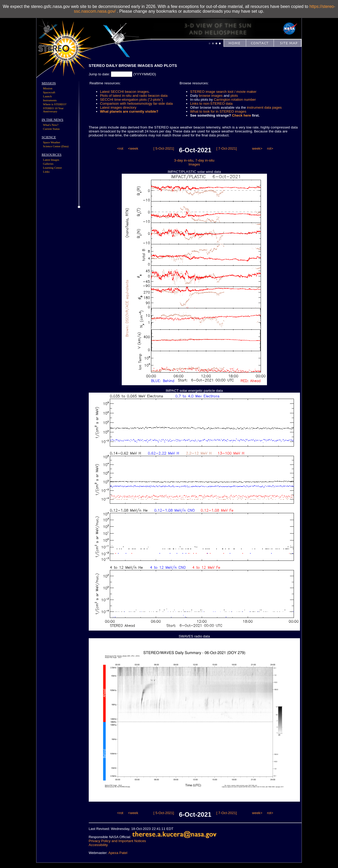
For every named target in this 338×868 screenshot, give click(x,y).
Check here (242, 115)
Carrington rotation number (235, 100)
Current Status (51, 129)
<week (133, 148)
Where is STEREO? (55, 104)
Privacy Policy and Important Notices (117, 841)
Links (46, 172)
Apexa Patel (118, 853)
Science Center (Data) (56, 146)
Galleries (48, 164)
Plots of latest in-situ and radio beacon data (134, 96)
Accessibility (98, 845)
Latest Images (51, 160)
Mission (48, 88)
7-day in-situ (205, 160)
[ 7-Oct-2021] (227, 148)
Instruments (50, 100)
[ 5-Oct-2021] (164, 148)
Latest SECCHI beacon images (124, 92)
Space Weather (52, 142)
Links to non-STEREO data (211, 104)
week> (257, 148)
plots (234, 96)
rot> (270, 148)
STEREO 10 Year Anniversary (53, 110)
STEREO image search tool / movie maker (223, 92)
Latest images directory (118, 107)
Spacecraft (49, 92)
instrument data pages (264, 107)
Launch (47, 96)
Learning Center (53, 168)
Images (194, 164)
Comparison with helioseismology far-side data (137, 104)
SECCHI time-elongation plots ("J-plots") (132, 100)
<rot (120, 148)
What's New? (51, 125)
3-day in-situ (184, 160)
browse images (211, 96)
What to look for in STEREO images (218, 111)
